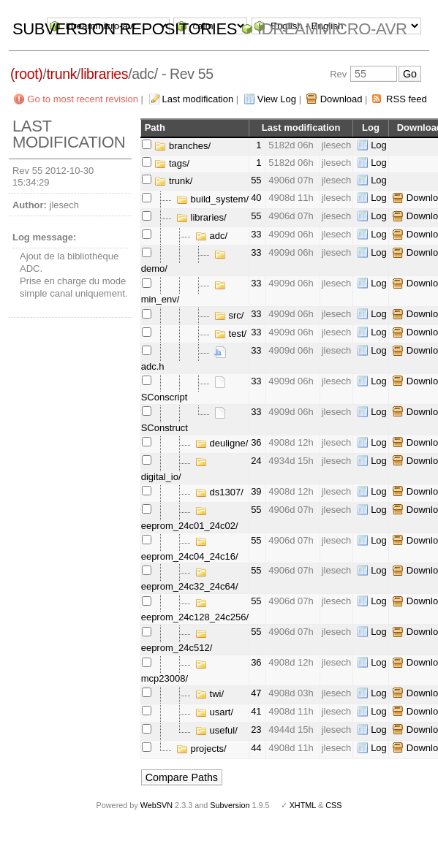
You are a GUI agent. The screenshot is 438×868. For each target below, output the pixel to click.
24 (256, 461)
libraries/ (201, 217)
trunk (61, 74)
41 (256, 711)
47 (256, 693)
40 (256, 198)
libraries (104, 74)
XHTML (303, 805)
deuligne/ (222, 443)
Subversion (230, 805)
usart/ (214, 712)
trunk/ (173, 181)
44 (256, 748)
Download (341, 99)
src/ (229, 315)
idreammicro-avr (332, 29)
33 (256, 234)
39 (256, 491)
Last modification (198, 99)
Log (379, 145)
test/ (230, 334)
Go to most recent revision (83, 99)
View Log (277, 99)
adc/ (211, 236)
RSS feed (407, 99)
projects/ (201, 749)
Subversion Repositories (125, 29)
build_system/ (212, 199)
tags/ (172, 163)
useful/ (216, 730)
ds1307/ (219, 492)
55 (256, 180)
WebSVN (156, 805)
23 (256, 730)
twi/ (209, 694)
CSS (333, 805)
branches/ (182, 146)
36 (256, 442)
